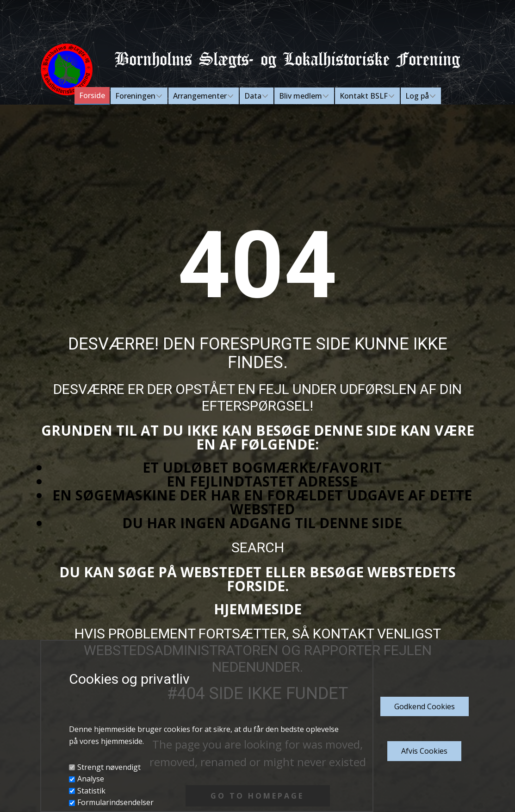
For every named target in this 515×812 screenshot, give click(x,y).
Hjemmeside (258, 609)
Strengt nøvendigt (109, 767)
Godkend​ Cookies (425, 706)
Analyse (91, 779)
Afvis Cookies (424, 751)
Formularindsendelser (115, 802)
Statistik (91, 791)
